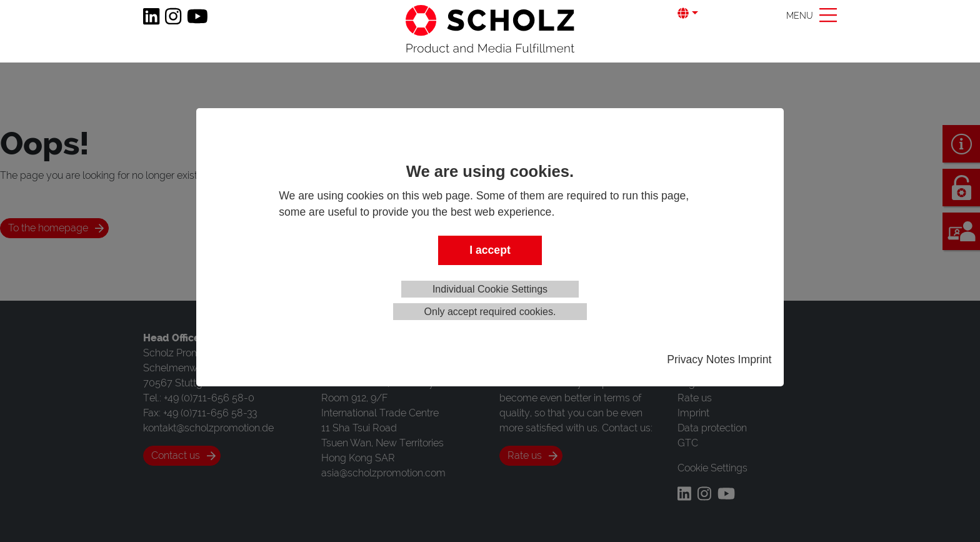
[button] (698, 13)
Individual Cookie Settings (490, 289)
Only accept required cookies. (490, 312)
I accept (490, 250)
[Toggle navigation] (812, 15)
